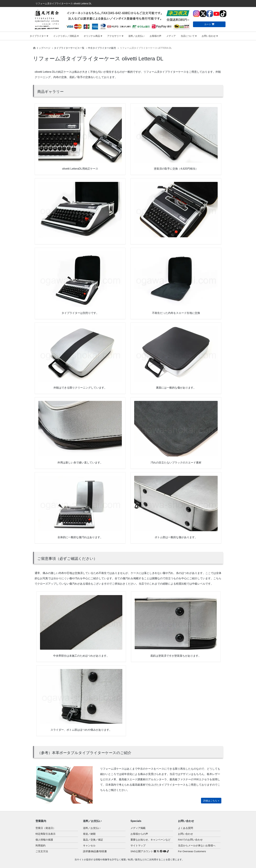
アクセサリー (115, 36)
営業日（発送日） (45, 828)
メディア (171, 36)
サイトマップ (138, 845)
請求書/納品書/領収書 (95, 851)
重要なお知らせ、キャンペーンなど (150, 840)
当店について (189, 36)
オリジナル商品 (93, 36)
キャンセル (89, 845)
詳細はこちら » (211, 801)
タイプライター (39, 36)
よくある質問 (185, 828)
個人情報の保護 (44, 840)
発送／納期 (89, 834)
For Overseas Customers (192, 851)
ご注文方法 (42, 851)
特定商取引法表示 (45, 834)
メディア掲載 (138, 828)
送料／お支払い (136, 36)
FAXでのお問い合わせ (190, 840)
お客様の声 (155, 36)
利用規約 (40, 845)
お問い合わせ (210, 36)
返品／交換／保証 (93, 840)
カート (209, 24)
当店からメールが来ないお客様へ (197, 845)
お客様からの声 (139, 834)
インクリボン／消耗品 (66, 36)
